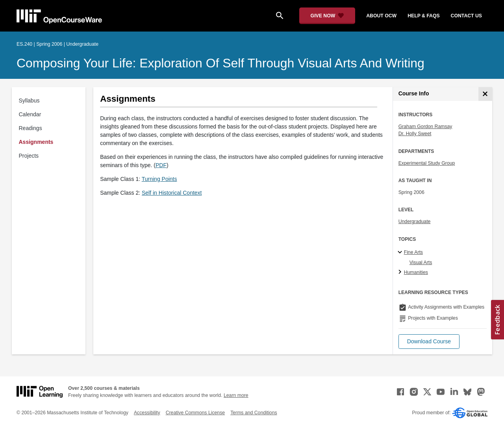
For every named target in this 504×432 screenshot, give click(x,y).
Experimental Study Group (427, 163)
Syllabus (29, 101)
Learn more (236, 395)
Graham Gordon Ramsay (425, 127)
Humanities (416, 272)
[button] (429, 342)
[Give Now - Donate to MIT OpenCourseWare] (327, 16)
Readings (31, 128)
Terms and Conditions (254, 413)
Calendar (30, 114)
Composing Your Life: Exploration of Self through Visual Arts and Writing (220, 63)
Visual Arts (421, 263)
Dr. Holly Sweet (415, 134)
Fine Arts (413, 252)
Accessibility (147, 413)
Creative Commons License (195, 413)
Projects (29, 156)
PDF (161, 165)
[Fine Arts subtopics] (401, 253)
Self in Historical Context (172, 193)
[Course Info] (485, 94)
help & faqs (423, 16)
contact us (466, 16)
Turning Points (159, 179)
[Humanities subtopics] (401, 272)
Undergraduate (415, 222)
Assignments (36, 142)
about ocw (381, 16)
